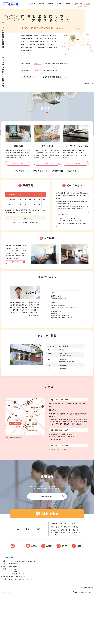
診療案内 (42, 4)
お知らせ (69, 4)
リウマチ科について (47, 210)
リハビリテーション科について (76, 210)
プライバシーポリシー (7, 640)
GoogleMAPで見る (85, 634)
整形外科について (18, 210)
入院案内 (51, 4)
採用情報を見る (47, 543)
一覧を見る (88, 130)
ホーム (33, 4)
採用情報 (60, 4)
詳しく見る (16, 309)
